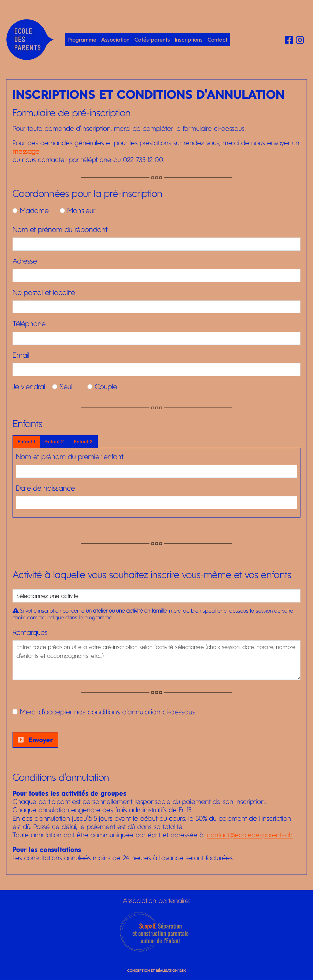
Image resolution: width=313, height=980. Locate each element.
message (26, 151)
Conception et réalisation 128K (156, 971)
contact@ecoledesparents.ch (250, 835)
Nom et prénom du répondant (60, 230)
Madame (34, 211)
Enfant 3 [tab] (83, 442)
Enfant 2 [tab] (55, 442)
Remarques (30, 632)
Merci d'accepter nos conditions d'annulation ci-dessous (108, 712)
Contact (217, 39)
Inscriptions (189, 39)
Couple (106, 387)
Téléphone (29, 324)
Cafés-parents (152, 39)
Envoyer (35, 740)
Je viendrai (29, 387)
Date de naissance (45, 488)
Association (115, 39)
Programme (82, 39)
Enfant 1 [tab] (26, 442)
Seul (66, 387)
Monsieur (81, 211)
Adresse (25, 261)
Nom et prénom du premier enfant (70, 457)
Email (21, 355)
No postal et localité (44, 293)
